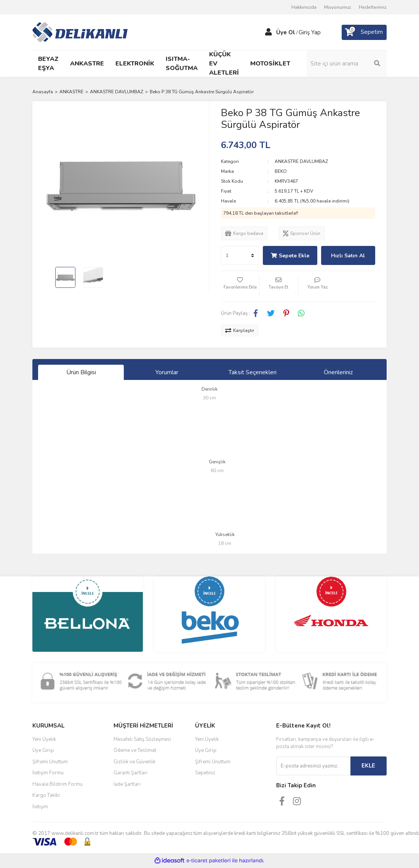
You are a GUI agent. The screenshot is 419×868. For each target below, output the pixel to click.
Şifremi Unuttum (50, 762)
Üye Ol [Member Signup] (286, 32)
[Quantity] (240, 255)
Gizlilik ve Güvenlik (134, 762)
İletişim (40, 807)
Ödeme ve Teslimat (135, 750)
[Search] (347, 64)
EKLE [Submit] (368, 766)
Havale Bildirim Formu (58, 784)
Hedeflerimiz (373, 7)
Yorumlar (167, 372)
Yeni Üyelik (44, 739)
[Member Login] (269, 32)
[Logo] (80, 32)
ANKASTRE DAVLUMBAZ (301, 161)
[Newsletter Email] (313, 766)
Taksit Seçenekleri (253, 372)
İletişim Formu (48, 773)
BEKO (281, 171)
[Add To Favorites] (240, 286)
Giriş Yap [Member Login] (310, 32)
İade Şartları (127, 784)
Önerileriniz (338, 372)
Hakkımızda (304, 7)
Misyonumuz (338, 7)
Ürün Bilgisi (81, 372)
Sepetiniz (205, 773)
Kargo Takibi (46, 795)
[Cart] (364, 32)
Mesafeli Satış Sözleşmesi (142, 739)
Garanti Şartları (130, 773)
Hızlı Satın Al (348, 256)
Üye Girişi (43, 750)
